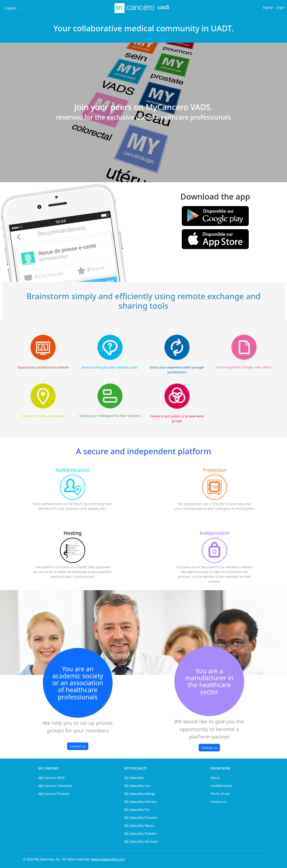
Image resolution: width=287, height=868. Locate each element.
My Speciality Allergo (140, 794)
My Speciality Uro (137, 786)
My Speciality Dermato (141, 841)
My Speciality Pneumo (141, 818)
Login (280, 7)
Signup (268, 7)
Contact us (78, 746)
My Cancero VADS (51, 778)
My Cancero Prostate (54, 794)
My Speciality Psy (137, 810)
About (215, 778)
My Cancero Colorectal (55, 786)
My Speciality (134, 778)
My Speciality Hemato (141, 802)
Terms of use (220, 794)
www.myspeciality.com (108, 859)
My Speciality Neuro (139, 826)
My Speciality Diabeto (140, 834)
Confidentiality (221, 786)
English (11, 8)
